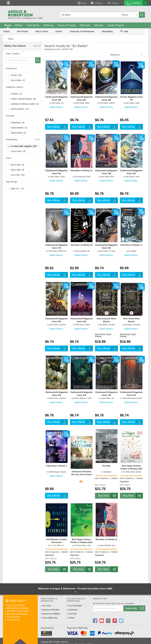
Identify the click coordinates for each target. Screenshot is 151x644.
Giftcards (99, 25)
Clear (37, 139)
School (59, 31)
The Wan (106, 466)
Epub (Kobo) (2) (17, 133)
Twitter (71, 618)
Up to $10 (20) (16, 175)
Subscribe (135, 608)
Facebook (73, 610)
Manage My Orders (18, 608)
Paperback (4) (16, 123)
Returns (113, 3)
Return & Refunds (17, 614)
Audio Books (33, 25)
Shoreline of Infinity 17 (131, 245)
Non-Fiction (23, 31)
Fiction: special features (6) (22, 99)
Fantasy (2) (15, 94)
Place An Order (16, 605)
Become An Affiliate (51, 614)
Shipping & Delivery (18, 611)
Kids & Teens (42, 31)
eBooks (19, 25)
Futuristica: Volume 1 (56, 466)
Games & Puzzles (67, 25)
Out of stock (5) (17, 151)
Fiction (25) (15, 75)
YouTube (72, 614)
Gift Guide (85, 25)
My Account (14, 617)
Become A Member (51, 610)
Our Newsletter (75, 606)
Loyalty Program (116, 25)
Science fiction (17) (19, 109)
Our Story (47, 606)
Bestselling (107, 31)
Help (82, 3)
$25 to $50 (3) (16, 170)
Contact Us (13, 620)
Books (8, 25)
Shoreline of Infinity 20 (81, 245)
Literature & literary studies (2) (23, 104)
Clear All (37, 46)
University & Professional (82, 31)
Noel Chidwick (81, 251)
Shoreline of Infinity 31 (81, 171)
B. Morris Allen (129, 472)
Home (11, 39)
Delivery (96, 3)
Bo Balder (132, 251)
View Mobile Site (50, 618)
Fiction (6, 31)
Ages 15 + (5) (16, 188)
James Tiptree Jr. (81, 398)
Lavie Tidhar (106, 398)
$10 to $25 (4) (16, 165)
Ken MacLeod (80, 177)
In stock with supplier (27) (22, 146)
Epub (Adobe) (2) (18, 128)
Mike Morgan (54, 472)
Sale (124, 31)
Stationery (48, 25)
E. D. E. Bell (55, 545)
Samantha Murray (130, 398)
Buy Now (108, 496)
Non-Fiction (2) (17, 80)
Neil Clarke (56, 103)
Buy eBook (58, 127)
